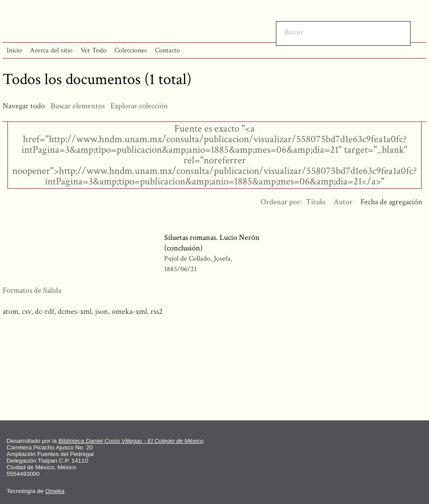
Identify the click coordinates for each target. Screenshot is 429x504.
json (102, 311)
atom (11, 311)
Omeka (55, 491)
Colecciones (131, 50)
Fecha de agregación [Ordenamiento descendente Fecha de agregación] (391, 202)
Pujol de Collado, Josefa (198, 259)
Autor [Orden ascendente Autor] (343, 202)
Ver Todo (93, 50)
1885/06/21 (180, 269)
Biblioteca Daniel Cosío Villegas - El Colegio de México (131, 441)
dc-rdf (44, 311)
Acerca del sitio (51, 50)
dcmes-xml (75, 311)
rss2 (157, 311)
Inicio (14, 50)
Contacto (167, 50)
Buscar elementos (78, 106)
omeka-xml (129, 311)
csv (27, 311)
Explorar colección (139, 106)
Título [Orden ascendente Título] (316, 202)
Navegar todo (24, 106)
